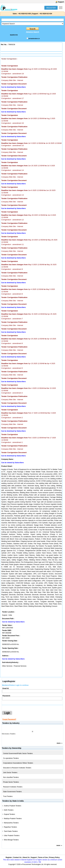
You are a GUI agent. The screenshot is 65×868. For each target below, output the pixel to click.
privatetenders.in (34, 39)
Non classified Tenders (11, 777)
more (59, 743)
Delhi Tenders (9, 810)
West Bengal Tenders (11, 840)
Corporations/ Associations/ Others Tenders (18, 763)
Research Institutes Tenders (13, 787)
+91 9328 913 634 (46, 14)
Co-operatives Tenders (11, 758)
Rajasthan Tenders (10, 827)
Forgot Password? (9, 719)
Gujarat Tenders (9, 814)
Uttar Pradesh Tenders (12, 836)
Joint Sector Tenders (10, 773)
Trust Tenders (8, 796)
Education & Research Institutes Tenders (17, 768)
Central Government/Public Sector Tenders (18, 753)
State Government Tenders (12, 792)
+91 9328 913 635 (24, 14)
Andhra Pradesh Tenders (13, 806)
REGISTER (51, 8)
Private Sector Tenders (11, 782)
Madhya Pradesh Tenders (13, 819)
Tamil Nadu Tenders (11, 831)
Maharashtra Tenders (11, 823)
